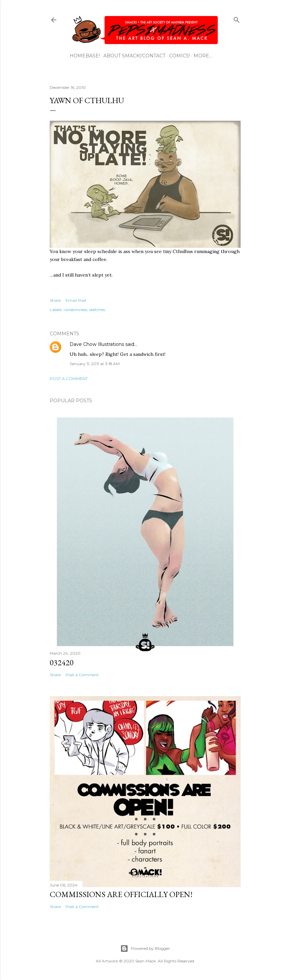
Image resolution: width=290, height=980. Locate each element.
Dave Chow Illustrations (97, 344)
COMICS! (179, 56)
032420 (62, 662)
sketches (97, 310)
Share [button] (55, 300)
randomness (75, 310)
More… (203, 56)
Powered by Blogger (145, 948)
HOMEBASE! (85, 56)
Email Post (76, 300)
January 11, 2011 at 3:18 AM (95, 364)
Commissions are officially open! (121, 894)
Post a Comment (69, 379)
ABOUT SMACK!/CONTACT (134, 56)
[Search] (237, 18)
